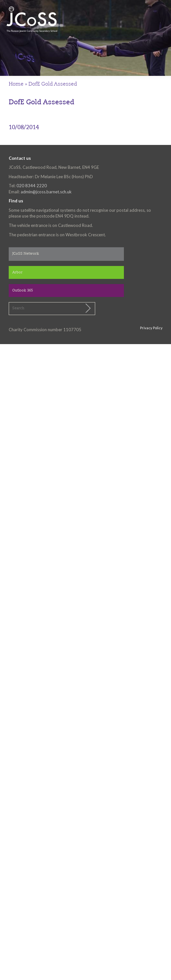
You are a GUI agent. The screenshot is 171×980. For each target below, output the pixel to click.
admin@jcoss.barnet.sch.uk (46, 192)
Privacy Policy (151, 328)
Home (16, 84)
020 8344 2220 (32, 186)
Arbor (17, 273)
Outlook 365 (23, 291)
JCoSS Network (26, 254)
